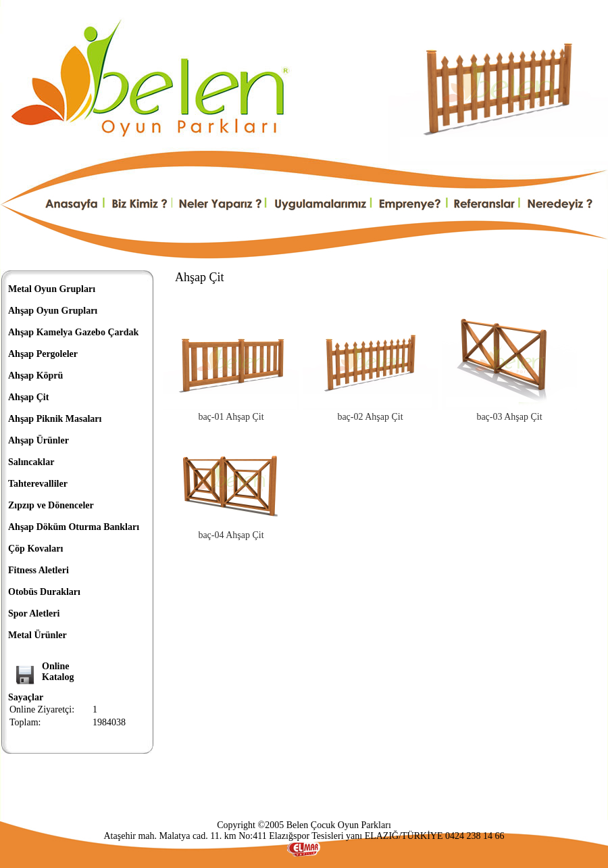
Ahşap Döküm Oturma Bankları (74, 527)
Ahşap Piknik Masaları (55, 419)
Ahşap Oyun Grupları (53, 311)
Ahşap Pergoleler (43, 354)
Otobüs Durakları (44, 592)
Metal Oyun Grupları (52, 289)
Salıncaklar (31, 462)
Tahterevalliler (38, 484)
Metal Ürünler (37, 635)
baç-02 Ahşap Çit (370, 417)
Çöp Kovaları (35, 549)
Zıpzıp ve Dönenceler (51, 505)
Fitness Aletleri (39, 570)
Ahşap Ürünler (39, 440)
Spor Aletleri (34, 613)
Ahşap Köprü (35, 376)
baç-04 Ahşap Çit (231, 535)
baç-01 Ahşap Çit (231, 417)
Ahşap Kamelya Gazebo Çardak (73, 332)
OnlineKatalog (58, 672)
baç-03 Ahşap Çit (509, 417)
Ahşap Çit (28, 397)
